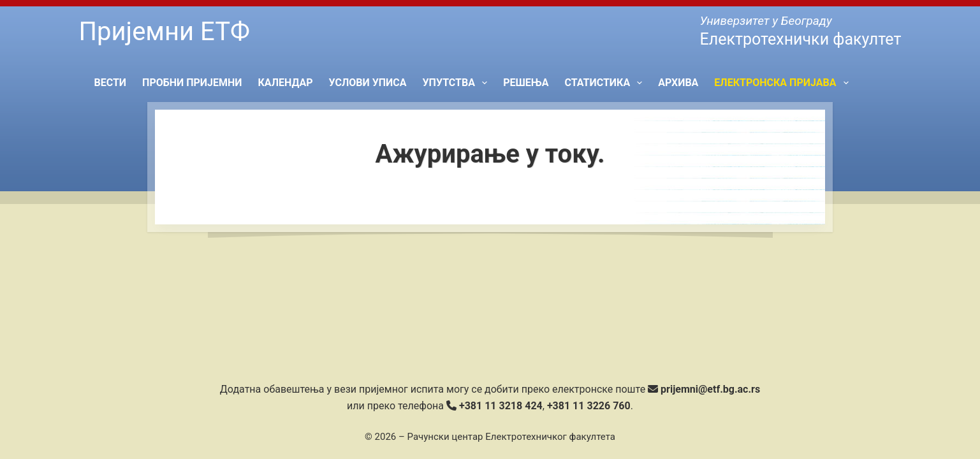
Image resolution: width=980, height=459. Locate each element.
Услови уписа (368, 83)
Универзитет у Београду (765, 21)
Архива (678, 83)
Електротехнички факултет (800, 39)
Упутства (458, 83)
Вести (111, 83)
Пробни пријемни (192, 83)
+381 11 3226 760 (589, 406)
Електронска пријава (784, 83)
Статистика (606, 83)
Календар (285, 83)
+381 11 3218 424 (501, 406)
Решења (526, 83)
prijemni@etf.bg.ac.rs (710, 389)
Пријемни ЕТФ (165, 32)
